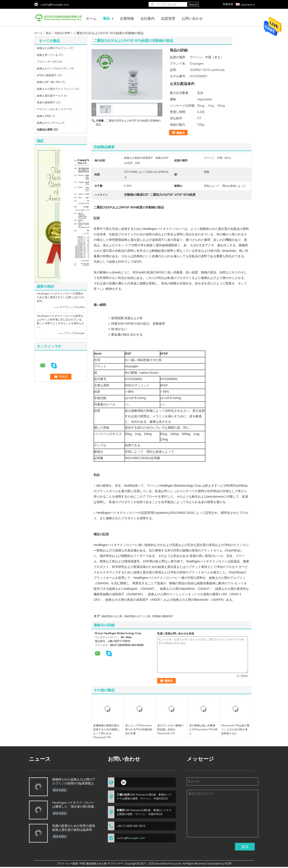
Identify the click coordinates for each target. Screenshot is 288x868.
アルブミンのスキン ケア (52, 109)
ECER (228, 864)
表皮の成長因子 (46, 102)
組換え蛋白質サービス (50, 96)
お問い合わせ (192, 18)
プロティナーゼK (47, 62)
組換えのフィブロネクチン (53, 68)
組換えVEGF (44, 116)
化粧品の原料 (62, 33)
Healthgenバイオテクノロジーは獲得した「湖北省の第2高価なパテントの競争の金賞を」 (75, 805)
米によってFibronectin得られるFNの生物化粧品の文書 (139, 729)
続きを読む (60, 790)
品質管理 (168, 18)
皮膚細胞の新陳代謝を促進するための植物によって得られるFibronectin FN (106, 731)
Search (193, 4)
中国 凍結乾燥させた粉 (93, 864)
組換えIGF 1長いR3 (48, 82)
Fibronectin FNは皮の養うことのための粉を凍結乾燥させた (235, 729)
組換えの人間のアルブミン (53, 48)
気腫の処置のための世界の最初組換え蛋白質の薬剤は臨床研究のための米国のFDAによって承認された (74, 828)
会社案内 (148, 18)
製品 (107, 18)
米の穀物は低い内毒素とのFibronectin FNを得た (203, 729)
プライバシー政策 (67, 864)
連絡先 (180, 133)
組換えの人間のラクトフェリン (55, 89)
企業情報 (127, 18)
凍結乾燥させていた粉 (137, 616)
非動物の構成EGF (163, 616)
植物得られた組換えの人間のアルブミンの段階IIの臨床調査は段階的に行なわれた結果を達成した (75, 782)
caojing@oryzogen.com (55, 4)
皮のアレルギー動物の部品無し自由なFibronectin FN (170, 729)
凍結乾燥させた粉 (112, 616)
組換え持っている (47, 55)
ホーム (91, 18)
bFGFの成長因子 (47, 75)
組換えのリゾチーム (49, 123)
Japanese (248, 5)
